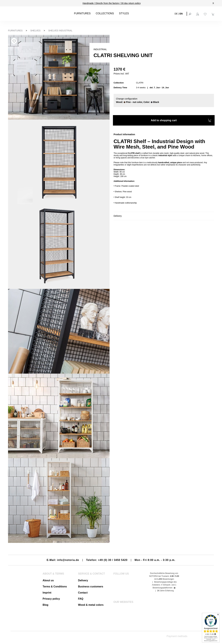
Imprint (47, 593)
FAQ (81, 599)
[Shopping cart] (213, 14)
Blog (45, 605)
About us (48, 580)
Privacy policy (51, 599)
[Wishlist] (206, 14)
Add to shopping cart (181, 121)
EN (181, 14)
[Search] (190, 14)
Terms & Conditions (55, 587)
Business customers (91, 587)
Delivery (83, 580)
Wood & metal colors (91, 605)
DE (176, 14)
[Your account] (198, 14)
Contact (83, 593)
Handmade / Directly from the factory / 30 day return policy (112, 3)
